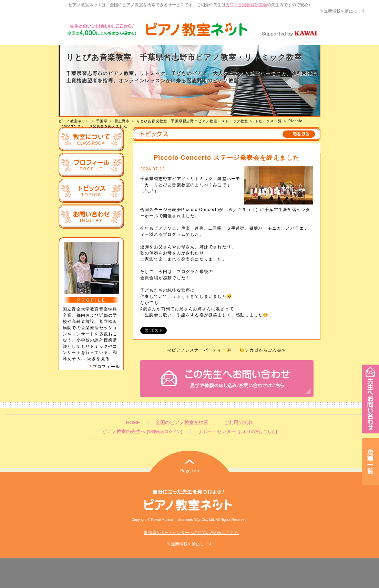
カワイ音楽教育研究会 (246, 5)
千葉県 (102, 121)
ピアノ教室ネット (74, 121)
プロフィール (105, 367)
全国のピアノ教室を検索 (182, 423)
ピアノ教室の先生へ (142, 432)
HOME (133, 423)
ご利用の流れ (238, 423)
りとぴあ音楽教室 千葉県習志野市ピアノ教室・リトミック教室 (192, 121)
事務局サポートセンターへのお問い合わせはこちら (191, 533)
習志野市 (122, 121)
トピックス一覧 (268, 121)
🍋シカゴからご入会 (260, 350)
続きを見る (99, 359)
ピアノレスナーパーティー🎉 (202, 350)
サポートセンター (237, 432)
